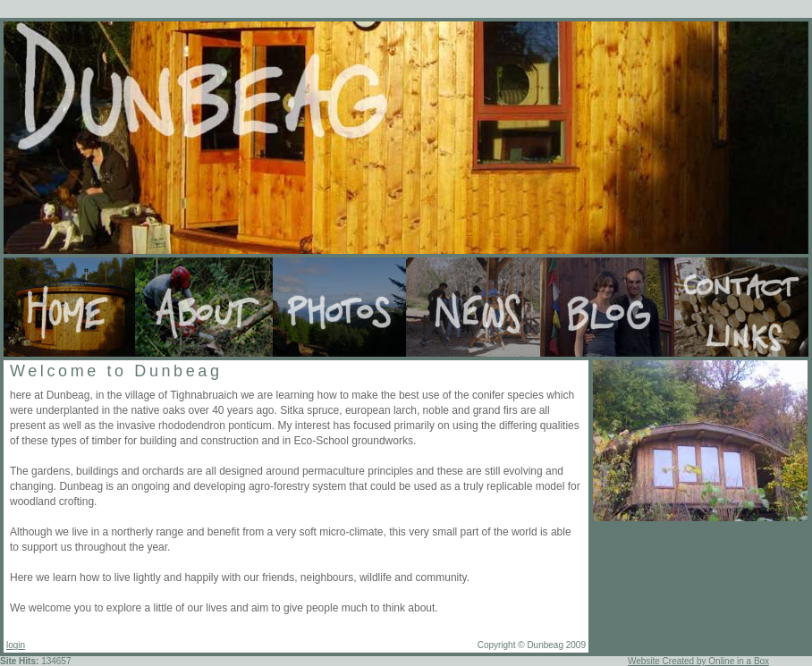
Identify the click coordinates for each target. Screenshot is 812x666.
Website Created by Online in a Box (698, 661)
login (16, 645)
